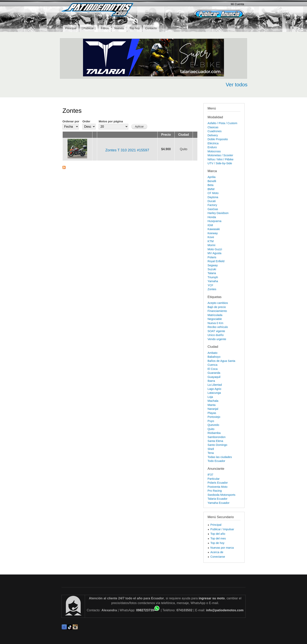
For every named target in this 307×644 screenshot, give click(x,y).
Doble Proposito (218, 139)
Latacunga (214, 393)
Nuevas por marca (222, 548)
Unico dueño (216, 335)
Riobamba (214, 433)
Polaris (212, 257)
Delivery (213, 135)
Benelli (212, 181)
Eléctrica (213, 143)
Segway (213, 265)
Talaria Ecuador (218, 499)
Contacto (151, 28)
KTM (211, 241)
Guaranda (214, 373)
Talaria (212, 273)
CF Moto (213, 193)
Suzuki (212, 269)
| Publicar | (89, 28)
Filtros (105, 28)
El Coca (213, 369)
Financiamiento (217, 311)
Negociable (215, 319)
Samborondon (217, 437)
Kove (211, 237)
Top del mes (218, 538)
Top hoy (135, 28)
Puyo (211, 421)
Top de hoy (217, 543)
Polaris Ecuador (218, 483)
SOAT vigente (216, 331)
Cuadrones (214, 131)
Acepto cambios (218, 303)
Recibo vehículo (218, 327)
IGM (210, 225)
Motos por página (111, 121)
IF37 (210, 475)
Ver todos (237, 85)
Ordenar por (71, 121)
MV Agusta (214, 253)
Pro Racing (215, 491)
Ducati (212, 201)
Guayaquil (214, 377)
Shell (211, 449)
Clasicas (213, 127)
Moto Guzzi (215, 249)
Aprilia (212, 177)
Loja (210, 397)
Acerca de (217, 552)
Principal (71, 28)
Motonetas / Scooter (220, 155)
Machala (213, 401)
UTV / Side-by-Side (220, 163)
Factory (212, 205)
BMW (211, 189)
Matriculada (215, 315)
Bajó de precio (217, 307)
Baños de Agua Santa (221, 361)
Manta (212, 405)
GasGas (213, 209)
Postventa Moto (218, 487)
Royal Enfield (216, 261)
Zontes (212, 289)
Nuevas (119, 28)
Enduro (212, 147)
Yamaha (213, 281)
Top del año (218, 534)
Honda (212, 217)
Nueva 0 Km (215, 323)
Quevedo (213, 425)
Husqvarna (214, 221)
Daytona (213, 197)
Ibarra (211, 381)
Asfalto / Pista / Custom (222, 123)
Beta (210, 185)
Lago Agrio (214, 389)
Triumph (213, 277)
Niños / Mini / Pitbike (220, 159)
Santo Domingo (217, 445)
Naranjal (213, 409)
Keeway (213, 233)
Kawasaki (214, 229)
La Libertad (215, 385)
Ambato (212, 353)
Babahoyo (214, 357)
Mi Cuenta (237, 4)
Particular (214, 479)
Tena (211, 453)
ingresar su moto (212, 598)
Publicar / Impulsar (222, 529)
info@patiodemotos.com (225, 610)
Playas (212, 413)
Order (86, 121)
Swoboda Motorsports (221, 495)
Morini (211, 245)
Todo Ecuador (216, 461)
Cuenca (212, 365)
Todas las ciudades (220, 457)
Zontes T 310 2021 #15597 (127, 150)
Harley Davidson (218, 213)
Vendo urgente (217, 339)
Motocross (214, 151)
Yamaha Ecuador (219, 503)
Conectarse (218, 557)
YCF (210, 285)
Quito (211, 429)
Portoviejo (214, 417)
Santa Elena (215, 441)
